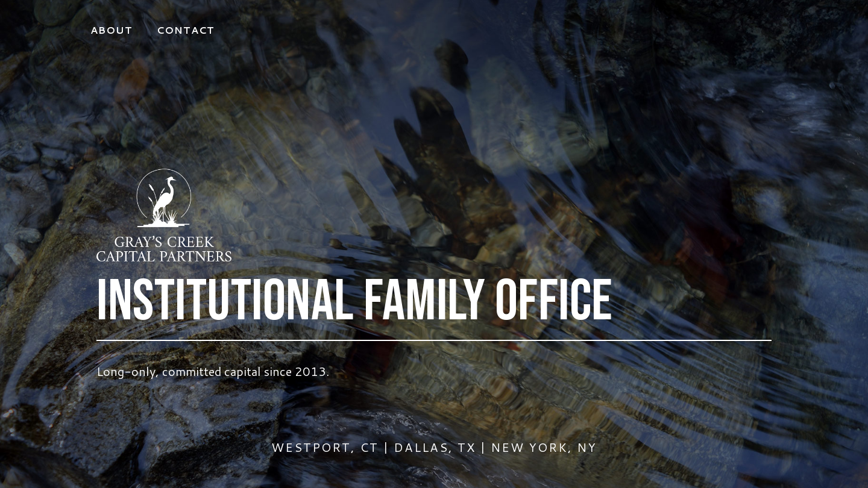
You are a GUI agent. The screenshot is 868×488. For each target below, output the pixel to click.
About (112, 30)
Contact (186, 30)
